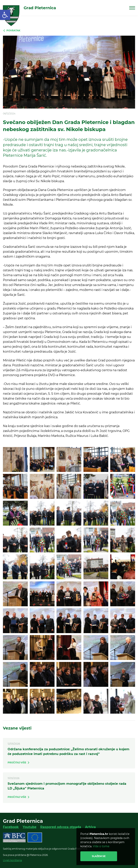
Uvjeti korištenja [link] (12, 860)
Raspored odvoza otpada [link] (61, 827)
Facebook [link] (11, 827)
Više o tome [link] (101, 846)
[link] (5, 15)
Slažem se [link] (99, 856)
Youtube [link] (30, 827)
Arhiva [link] (90, 827)
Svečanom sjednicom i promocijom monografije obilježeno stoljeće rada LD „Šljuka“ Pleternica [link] (67, 786)
